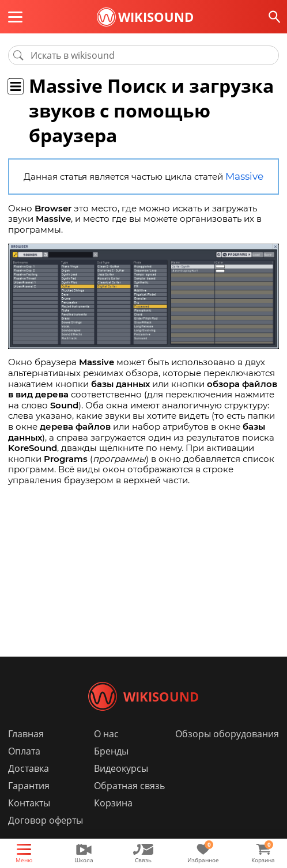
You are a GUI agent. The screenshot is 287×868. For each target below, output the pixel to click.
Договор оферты (46, 837)
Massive (244, 176)
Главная (26, 751)
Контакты (29, 820)
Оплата (24, 768)
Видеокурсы (121, 786)
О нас (106, 751)
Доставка (29, 786)
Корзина (113, 820)
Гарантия (29, 803)
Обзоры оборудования (227, 751)
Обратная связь (129, 803)
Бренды (111, 768)
